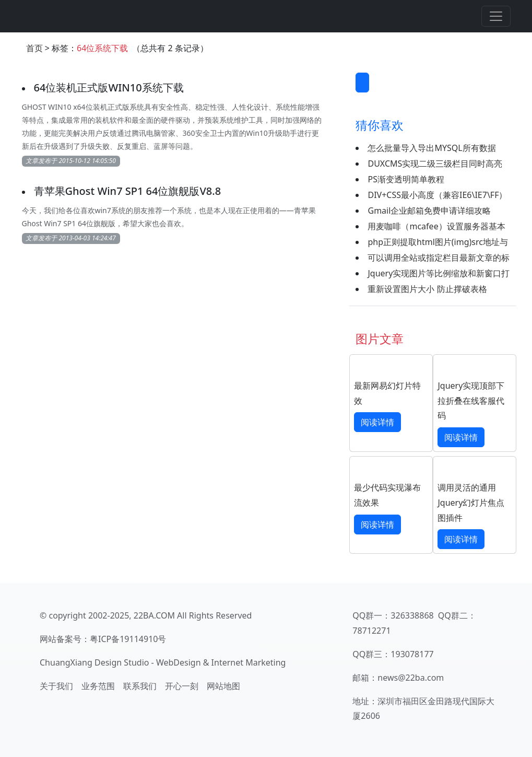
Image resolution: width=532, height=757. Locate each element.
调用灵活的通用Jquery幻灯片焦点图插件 (471, 503)
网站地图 (223, 686)
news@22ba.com (411, 678)
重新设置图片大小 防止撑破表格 (427, 289)
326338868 (412, 615)
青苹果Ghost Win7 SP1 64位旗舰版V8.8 (128, 191)
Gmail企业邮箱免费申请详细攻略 (429, 211)
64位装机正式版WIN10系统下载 (109, 88)
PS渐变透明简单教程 (406, 179)
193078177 (412, 654)
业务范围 (98, 686)
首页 (34, 48)
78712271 (371, 631)
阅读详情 (377, 422)
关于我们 (56, 686)
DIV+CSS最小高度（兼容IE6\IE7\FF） (437, 195)
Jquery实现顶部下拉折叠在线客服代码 (471, 401)
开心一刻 (182, 686)
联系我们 (140, 686)
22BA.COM (154, 615)
